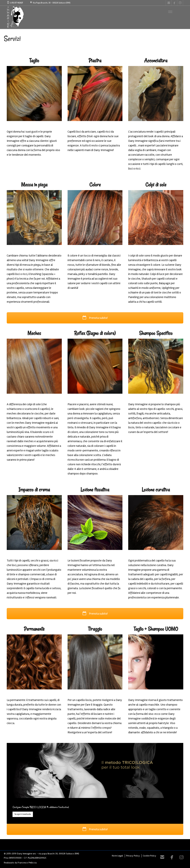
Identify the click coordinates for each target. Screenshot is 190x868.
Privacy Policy (133, 856)
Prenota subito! (95, 318)
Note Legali (117, 856)
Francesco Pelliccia (27, 863)
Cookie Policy (149, 856)
